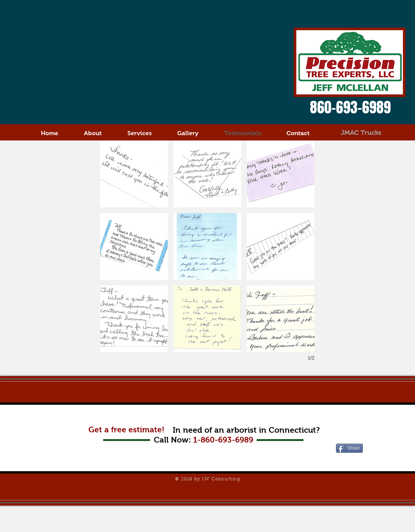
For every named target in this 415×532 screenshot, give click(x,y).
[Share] (349, 448)
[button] (134, 174)
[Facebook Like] (351, 461)
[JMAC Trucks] (361, 133)
